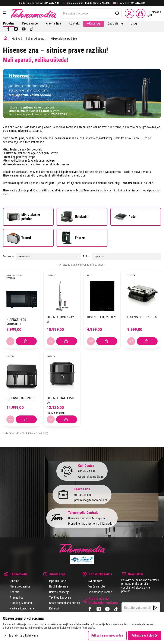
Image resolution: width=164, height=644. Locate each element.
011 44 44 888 (83, 495)
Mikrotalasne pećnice (23, 217)
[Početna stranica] (5, 38)
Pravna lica (17, 598)
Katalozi (54, 608)
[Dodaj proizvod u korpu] (26, 341)
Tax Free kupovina (60, 598)
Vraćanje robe (97, 586)
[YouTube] (24, 29)
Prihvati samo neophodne (107, 635)
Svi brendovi (96, 581)
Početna (9, 23)
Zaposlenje (115, 23)
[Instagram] (16, 29)
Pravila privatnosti (21, 603)
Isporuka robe (58, 581)
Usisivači (74, 217)
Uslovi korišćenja (59, 592)
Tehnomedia (33, 13)
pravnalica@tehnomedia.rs (91, 500)
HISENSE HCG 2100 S (142, 317)
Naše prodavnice (20, 586)
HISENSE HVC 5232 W (60, 319)
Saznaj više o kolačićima (23, 635)
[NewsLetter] (155, 608)
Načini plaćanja (59, 586)
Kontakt (74, 23)
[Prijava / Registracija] (130, 13)
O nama (15, 581)
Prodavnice (30, 23)
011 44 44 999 (87, 471)
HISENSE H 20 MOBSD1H (16, 322)
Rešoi (125, 217)
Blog (134, 23)
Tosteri (19, 238)
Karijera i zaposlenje (22, 608)
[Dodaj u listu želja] (10, 341)
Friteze (73, 238)
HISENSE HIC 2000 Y (101, 317)
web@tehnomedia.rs (91, 477)
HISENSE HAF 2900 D (21, 398)
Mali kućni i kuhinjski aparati (29, 39)
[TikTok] (32, 29)
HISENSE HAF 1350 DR (60, 400)
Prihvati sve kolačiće (145, 635)
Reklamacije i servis (100, 592)
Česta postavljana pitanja (65, 603)
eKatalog (94, 23)
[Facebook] (8, 29)
